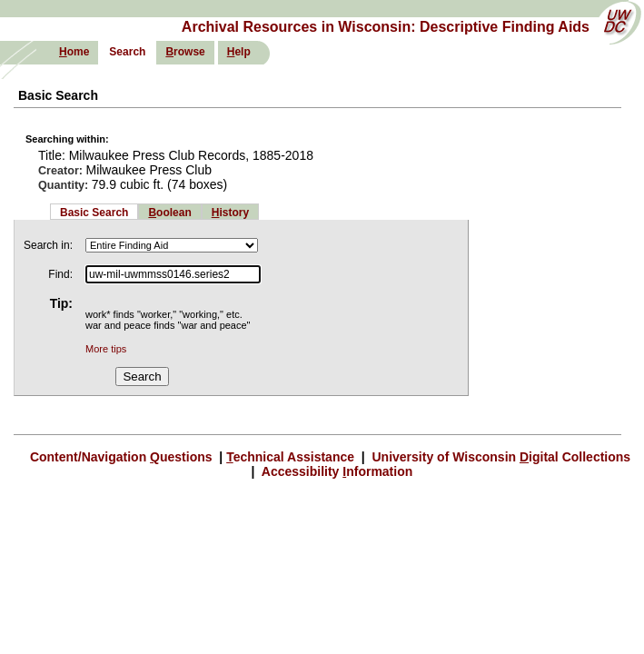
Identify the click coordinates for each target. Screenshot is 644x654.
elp (239, 52)
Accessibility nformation (335, 471)
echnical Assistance (292, 457)
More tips (106, 349)
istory (230, 213)
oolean (169, 213)
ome (74, 52)
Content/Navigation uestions (123, 457)
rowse (185, 52)
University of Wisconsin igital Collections (500, 457)
